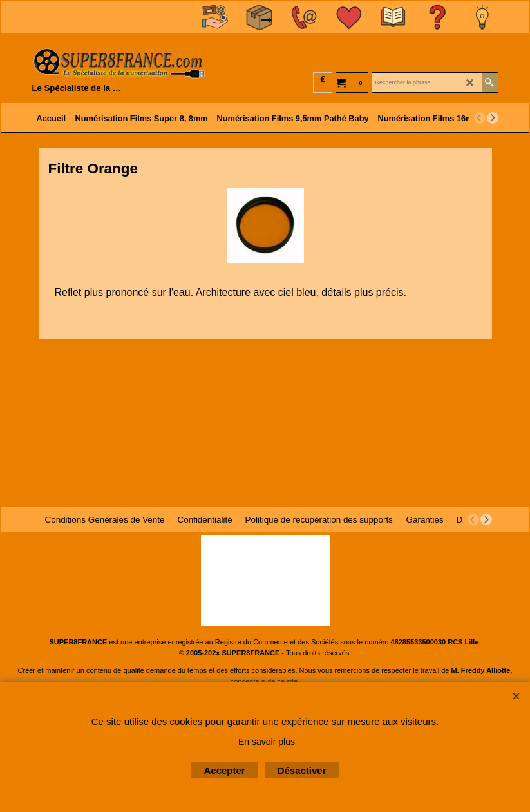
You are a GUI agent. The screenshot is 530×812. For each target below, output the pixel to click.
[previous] (480, 118)
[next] (493, 118)
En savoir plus (267, 742)
